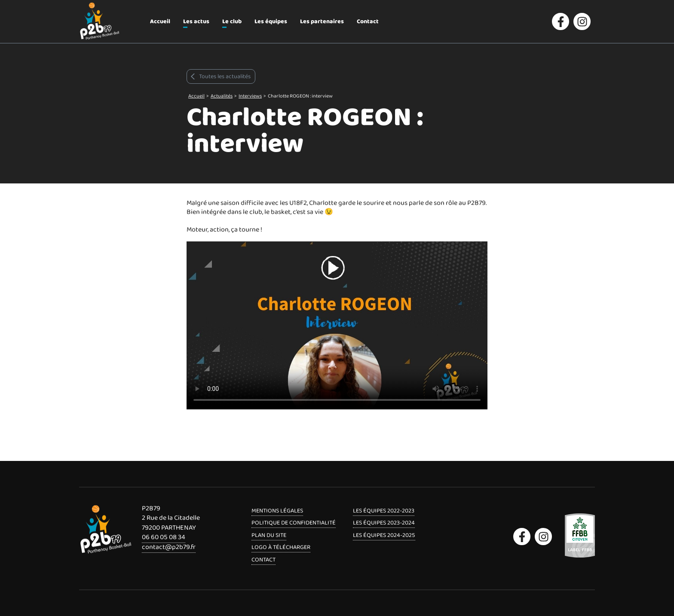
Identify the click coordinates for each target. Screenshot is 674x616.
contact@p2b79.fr (169, 547)
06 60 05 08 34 (164, 537)
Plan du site (269, 535)
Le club (232, 21)
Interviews (250, 96)
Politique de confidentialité (294, 523)
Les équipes (271, 21)
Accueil (160, 21)
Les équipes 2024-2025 (384, 535)
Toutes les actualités (220, 76)
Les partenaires (322, 21)
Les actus (196, 21)
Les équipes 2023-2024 (384, 523)
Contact (368, 21)
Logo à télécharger (281, 547)
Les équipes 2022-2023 (384, 511)
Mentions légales (277, 511)
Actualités (222, 96)
